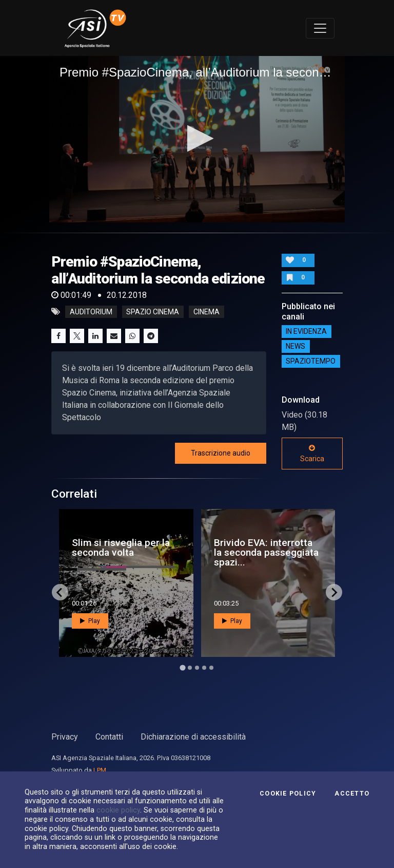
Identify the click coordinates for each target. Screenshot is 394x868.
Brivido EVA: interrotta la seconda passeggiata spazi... (266, 552)
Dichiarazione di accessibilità (193, 737)
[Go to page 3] (197, 668)
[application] (197, 139)
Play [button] (90, 621)
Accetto (352, 794)
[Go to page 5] (211, 668)
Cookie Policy (288, 794)
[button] (197, 138)
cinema (206, 312)
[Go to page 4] (204, 668)
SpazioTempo (311, 362)
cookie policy (118, 810)
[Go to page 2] (190, 668)
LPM (100, 770)
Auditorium (91, 312)
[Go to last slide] (60, 592)
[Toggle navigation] (320, 28)
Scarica (312, 454)
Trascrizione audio (221, 453)
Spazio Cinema (153, 312)
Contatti (109, 737)
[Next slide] (334, 592)
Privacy (65, 737)
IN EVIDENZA (306, 332)
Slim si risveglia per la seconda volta (121, 548)
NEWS (295, 347)
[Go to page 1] (182, 668)
